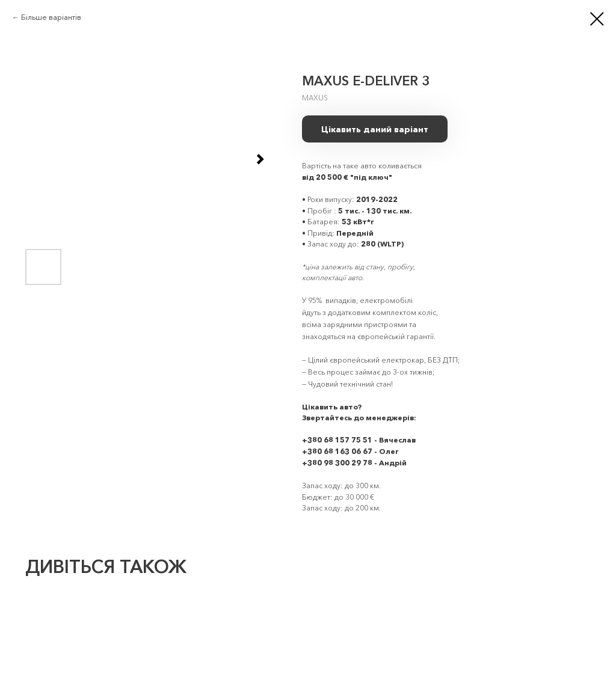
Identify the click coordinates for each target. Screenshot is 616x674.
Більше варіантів (51, 17)
